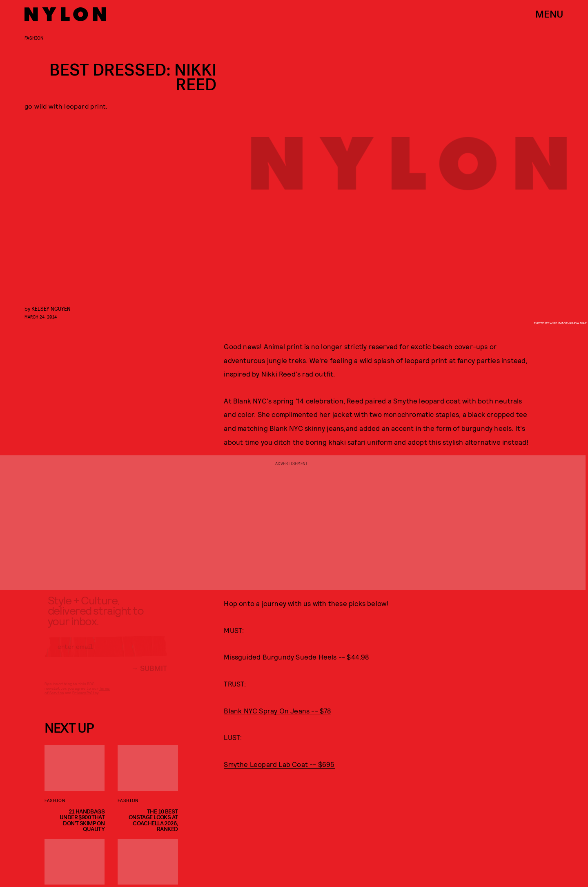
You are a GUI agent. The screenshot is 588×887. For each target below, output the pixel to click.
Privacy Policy (85, 699)
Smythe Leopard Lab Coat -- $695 (279, 764)
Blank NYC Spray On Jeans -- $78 (277, 711)
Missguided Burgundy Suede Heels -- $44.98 (296, 657)
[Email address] (106, 653)
